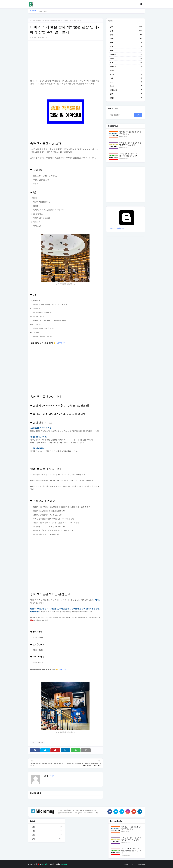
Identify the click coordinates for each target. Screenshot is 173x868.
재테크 (126, 39)
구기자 (34, 37)
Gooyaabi (64, 864)
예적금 (126, 70)
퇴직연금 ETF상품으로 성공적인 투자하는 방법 (130, 133)
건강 (126, 46)
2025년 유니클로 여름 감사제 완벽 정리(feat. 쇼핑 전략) (130, 144)
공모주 (126, 86)
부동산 (126, 58)
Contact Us (141, 864)
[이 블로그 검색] (121, 115)
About (133, 864)
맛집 (126, 50)
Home (126, 864)
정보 (34, 20)
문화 (126, 35)
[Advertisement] (65, 60)
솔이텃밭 (126, 66)
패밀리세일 (126, 90)
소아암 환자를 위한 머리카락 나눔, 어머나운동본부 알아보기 (130, 155)
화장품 (126, 98)
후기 (126, 62)
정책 (126, 31)
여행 (126, 43)
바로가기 (61, 343)
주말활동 (40, 743)
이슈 (126, 82)
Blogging (45, 864)
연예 (126, 78)
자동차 (126, 74)
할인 (126, 94)
